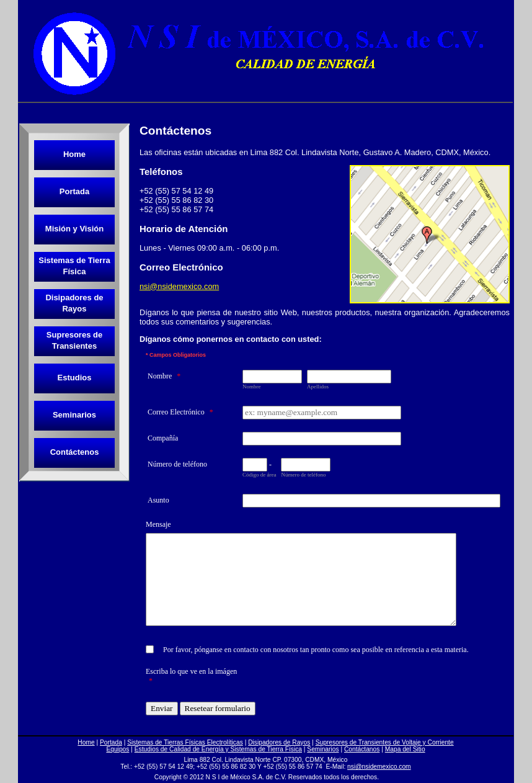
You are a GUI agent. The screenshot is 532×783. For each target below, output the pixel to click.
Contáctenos (75, 452)
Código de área (259, 475)
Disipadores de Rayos (74, 303)
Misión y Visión (74, 229)
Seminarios (74, 415)
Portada (74, 191)
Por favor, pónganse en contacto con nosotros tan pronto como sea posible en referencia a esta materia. (316, 650)
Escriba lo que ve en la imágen (191, 676)
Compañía (163, 438)
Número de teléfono (177, 464)
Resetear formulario (218, 708)
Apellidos (318, 387)
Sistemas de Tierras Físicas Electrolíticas (185, 742)
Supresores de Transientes (74, 340)
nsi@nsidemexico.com (179, 286)
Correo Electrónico (180, 412)
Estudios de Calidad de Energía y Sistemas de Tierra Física (218, 749)
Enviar (162, 708)
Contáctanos (362, 749)
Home (74, 154)
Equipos (117, 749)
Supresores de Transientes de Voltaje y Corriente (385, 742)
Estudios (75, 378)
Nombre (164, 376)
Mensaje (158, 524)
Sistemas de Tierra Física (74, 266)
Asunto (158, 500)
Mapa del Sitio (405, 749)
